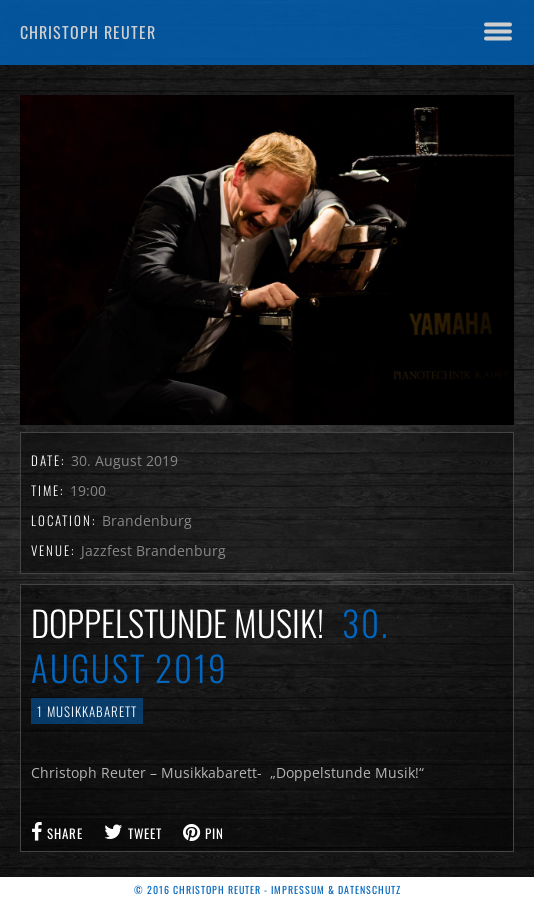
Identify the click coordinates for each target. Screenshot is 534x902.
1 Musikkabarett (87, 711)
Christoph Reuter (88, 32)
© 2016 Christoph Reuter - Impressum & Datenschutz (267, 889)
